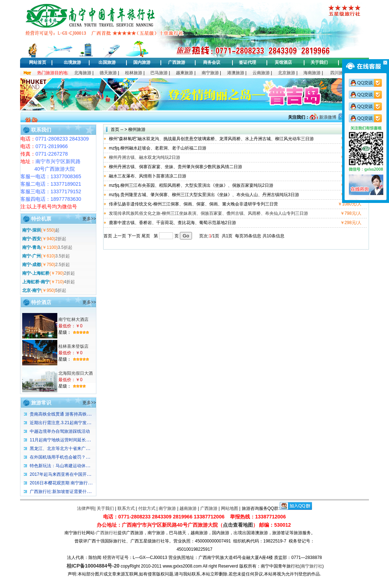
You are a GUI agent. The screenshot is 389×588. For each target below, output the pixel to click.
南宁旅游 (210, 73)
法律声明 (86, 508)
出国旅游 (107, 62)
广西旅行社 (107, 533)
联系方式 (126, 508)
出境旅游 (72, 62)
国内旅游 (142, 62)
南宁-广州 (32, 256)
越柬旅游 (184, 73)
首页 (115, 129)
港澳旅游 (236, 73)
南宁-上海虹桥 (36, 273)
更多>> (89, 219)
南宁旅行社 (312, 566)
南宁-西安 (32, 239)
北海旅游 (83, 73)
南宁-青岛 (32, 247)
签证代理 (248, 62)
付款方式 (147, 508)
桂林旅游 (134, 73)
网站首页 (38, 62)
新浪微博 (327, 117)
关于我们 (319, 62)
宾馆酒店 (283, 62)
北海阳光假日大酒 (76, 373)
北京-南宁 (32, 290)
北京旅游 (287, 73)
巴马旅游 (159, 73)
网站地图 (230, 508)
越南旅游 (188, 508)
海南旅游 (312, 73)
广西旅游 (177, 62)
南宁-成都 (32, 265)
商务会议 (212, 62)
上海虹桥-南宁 (36, 282)
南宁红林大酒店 (73, 319)
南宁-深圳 (32, 230)
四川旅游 (339, 73)
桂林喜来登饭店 (73, 346)
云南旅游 (261, 73)
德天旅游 (108, 73)
